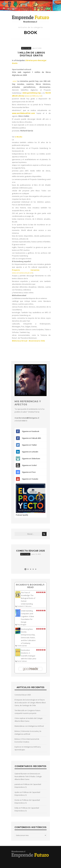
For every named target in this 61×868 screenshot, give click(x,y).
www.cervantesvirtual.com (22, 273)
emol (15, 81)
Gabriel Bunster (21, 774)
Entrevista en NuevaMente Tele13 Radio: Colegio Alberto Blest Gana (28, 776)
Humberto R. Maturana (24, 606)
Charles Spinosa (22, 646)
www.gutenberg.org (31, 93)
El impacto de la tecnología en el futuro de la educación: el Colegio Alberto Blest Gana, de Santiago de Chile (30, 703)
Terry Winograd (22, 625)
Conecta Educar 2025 (31, 551)
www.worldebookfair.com (23, 113)
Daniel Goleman (22, 661)
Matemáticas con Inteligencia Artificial (29, 726)
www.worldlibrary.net (33, 96)
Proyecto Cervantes (26, 270)
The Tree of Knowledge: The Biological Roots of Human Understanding (28, 598)
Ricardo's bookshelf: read (30, 586)
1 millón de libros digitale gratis (31, 54)
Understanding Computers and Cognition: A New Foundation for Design (27, 616)
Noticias (26, 48)
